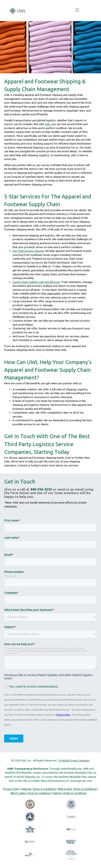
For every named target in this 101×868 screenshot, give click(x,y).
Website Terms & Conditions (39, 789)
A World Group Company (74, 760)
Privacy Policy (11, 789)
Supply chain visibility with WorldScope (36, 282)
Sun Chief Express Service (28, 251)
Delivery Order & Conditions (70, 793)
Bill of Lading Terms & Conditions (31, 793)
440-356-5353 (41, 489)
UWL (47, 124)
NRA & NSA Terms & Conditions (77, 789)
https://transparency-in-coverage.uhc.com (66, 781)
